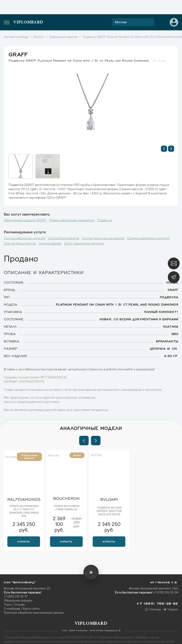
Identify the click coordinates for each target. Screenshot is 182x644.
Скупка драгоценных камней (103, 239)
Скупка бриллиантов (64, 239)
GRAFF (18, 54)
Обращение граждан (18, 601)
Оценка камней (50, 244)
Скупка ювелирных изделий (25, 239)
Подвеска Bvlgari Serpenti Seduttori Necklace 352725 (109, 511)
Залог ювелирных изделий (84, 244)
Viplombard (28, 23)
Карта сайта (31, 609)
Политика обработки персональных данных (34, 613)
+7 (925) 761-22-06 (166, 593)
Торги (8, 605)
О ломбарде (12, 609)
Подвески (105, 221)
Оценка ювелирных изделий (148, 239)
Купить (24, 541)
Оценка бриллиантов (20, 244)
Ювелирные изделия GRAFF (25, 221)
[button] (164, 149)
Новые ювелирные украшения (72, 221)
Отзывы (20, 605)
